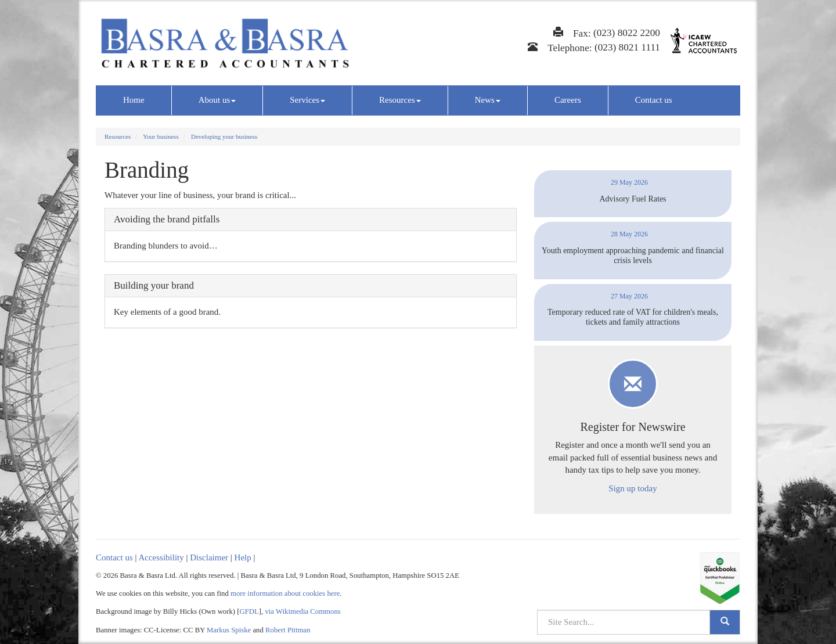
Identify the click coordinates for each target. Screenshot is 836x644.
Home (134, 100)
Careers (568, 100)
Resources (400, 100)
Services (307, 100)
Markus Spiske (229, 630)
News (488, 100)
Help (243, 557)
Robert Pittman (288, 630)
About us (217, 100)
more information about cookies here (285, 593)
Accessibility (161, 557)
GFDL (249, 611)
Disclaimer (209, 557)
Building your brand (154, 285)
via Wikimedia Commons (302, 611)
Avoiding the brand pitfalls (167, 219)
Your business (161, 136)
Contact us (654, 100)
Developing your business (224, 136)
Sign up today (633, 488)
